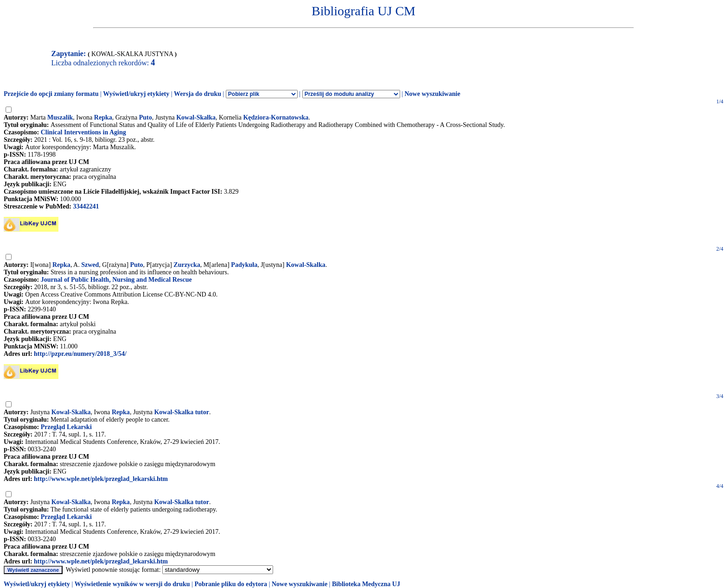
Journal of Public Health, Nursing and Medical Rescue (116, 280)
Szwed (90, 265)
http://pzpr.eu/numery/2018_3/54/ (80, 354)
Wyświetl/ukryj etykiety (136, 94)
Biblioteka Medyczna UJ (366, 584)
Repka (103, 117)
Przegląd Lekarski (66, 427)
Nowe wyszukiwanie (432, 94)
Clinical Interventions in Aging (83, 132)
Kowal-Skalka (306, 265)
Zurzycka (187, 265)
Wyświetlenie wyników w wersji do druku (132, 584)
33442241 (86, 206)
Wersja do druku (198, 94)
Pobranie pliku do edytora (231, 584)
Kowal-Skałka (196, 117)
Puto (146, 117)
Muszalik (60, 117)
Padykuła (244, 265)
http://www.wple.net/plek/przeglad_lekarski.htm (101, 479)
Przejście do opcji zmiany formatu (51, 94)
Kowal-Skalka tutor (182, 412)
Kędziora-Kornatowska (276, 117)
